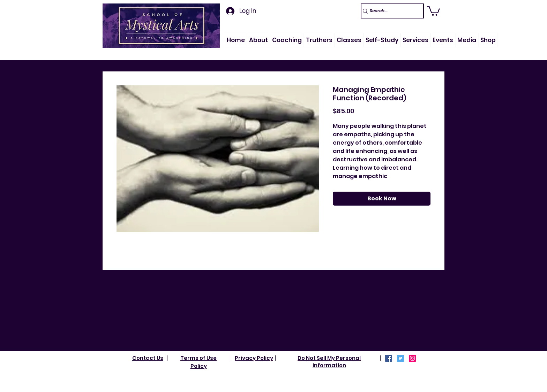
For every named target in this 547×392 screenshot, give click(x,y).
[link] (433, 10)
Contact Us (148, 358)
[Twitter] (400, 358)
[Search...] (389, 11)
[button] (258, 40)
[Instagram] (412, 358)
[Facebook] (389, 358)
